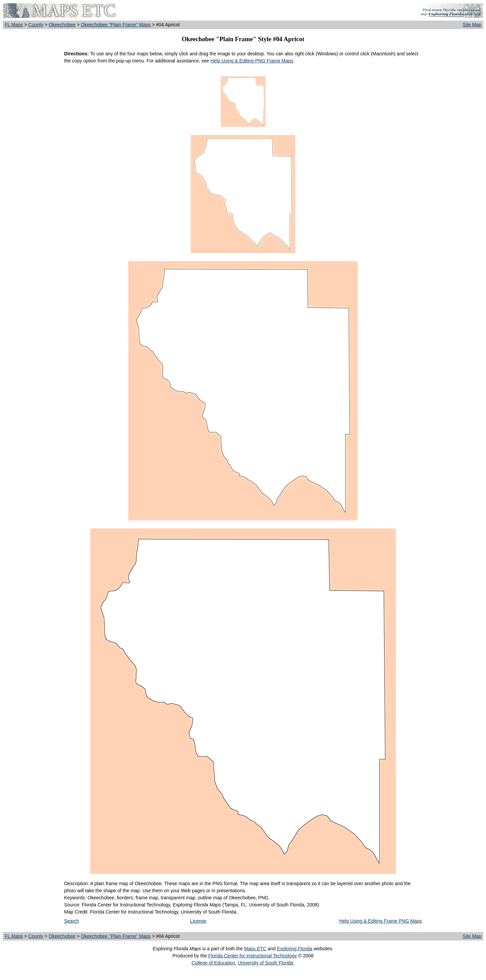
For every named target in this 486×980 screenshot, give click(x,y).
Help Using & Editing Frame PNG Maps (381, 921)
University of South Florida (265, 963)
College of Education (213, 963)
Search (72, 921)
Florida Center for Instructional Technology (253, 956)
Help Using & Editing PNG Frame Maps (252, 61)
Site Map (472, 25)
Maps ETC (255, 949)
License (198, 921)
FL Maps (14, 25)
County (36, 25)
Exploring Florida (294, 949)
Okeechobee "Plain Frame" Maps (116, 25)
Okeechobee (62, 25)
